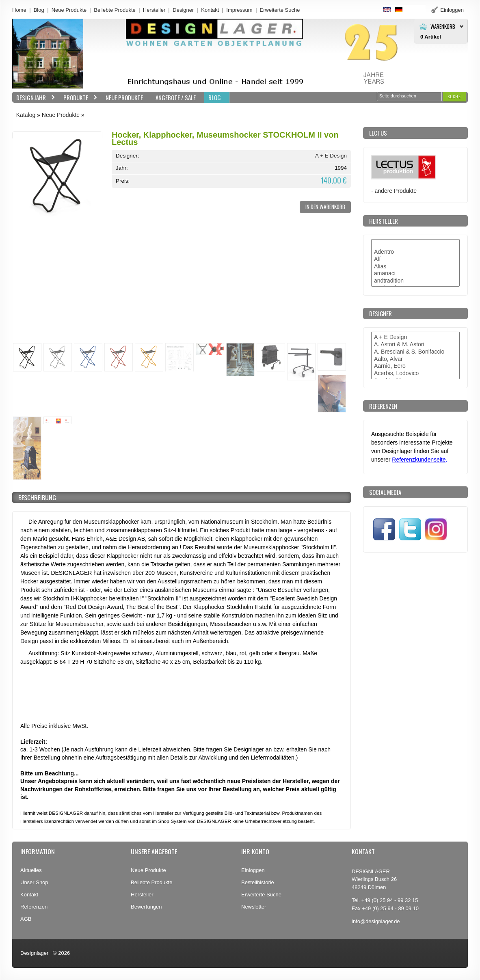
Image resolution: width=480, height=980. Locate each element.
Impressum (239, 10)
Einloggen (253, 870)
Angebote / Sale (176, 97)
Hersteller (154, 10)
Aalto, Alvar (415, 359)
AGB (26, 919)
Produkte (78, 98)
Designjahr (34, 98)
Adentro (415, 252)
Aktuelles (31, 870)
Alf (415, 259)
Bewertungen (146, 907)
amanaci (415, 274)
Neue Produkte (69, 10)
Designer (183, 10)
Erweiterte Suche (261, 895)
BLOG (215, 97)
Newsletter (254, 907)
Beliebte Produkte (115, 10)
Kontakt (210, 10)
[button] (454, 96)
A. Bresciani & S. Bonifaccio (415, 352)
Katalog (26, 115)
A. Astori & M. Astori (415, 345)
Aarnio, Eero (415, 366)
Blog (39, 10)
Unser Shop (34, 882)
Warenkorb (443, 27)
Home (19, 10)
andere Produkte (396, 191)
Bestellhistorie (258, 882)
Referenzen (34, 907)
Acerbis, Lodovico (415, 373)
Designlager (34, 953)
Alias (415, 267)
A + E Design (331, 156)
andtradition (415, 281)
